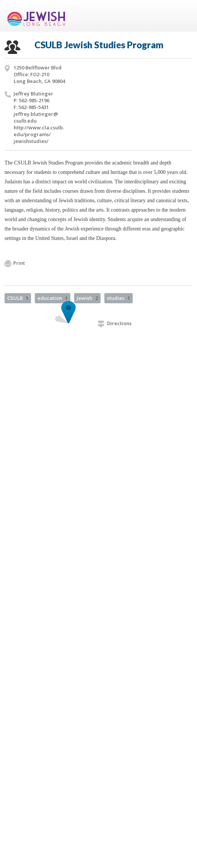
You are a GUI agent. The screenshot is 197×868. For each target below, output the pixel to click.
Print (15, 263)
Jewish (87, 298)
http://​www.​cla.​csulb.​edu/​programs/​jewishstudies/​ (39, 134)
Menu (184, 16)
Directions (115, 323)
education (53, 298)
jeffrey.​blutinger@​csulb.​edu (36, 117)
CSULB (18, 298)
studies (119, 298)
